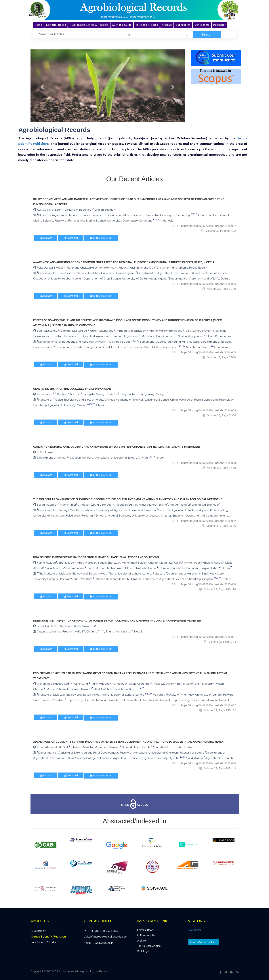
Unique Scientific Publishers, (49, 936)
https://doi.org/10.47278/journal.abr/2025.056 (208, 763)
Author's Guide (122, 25)
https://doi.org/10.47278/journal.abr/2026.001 (208, 637)
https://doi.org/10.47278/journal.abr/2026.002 (208, 521)
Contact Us (202, 25)
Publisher (220, 25)
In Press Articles (146, 935)
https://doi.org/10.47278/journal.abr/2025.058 (208, 584)
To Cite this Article (101, 238)
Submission (183, 25)
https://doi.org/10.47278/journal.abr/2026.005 (208, 352)
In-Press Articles (147, 25)
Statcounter (194, 930)
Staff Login (143, 951)
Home (38, 25)
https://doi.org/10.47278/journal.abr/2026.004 (208, 410)
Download (71, 238)
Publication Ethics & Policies (89, 25)
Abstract (46, 238)
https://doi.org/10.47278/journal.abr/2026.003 (208, 463)
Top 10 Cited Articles (149, 946)
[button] (42, 86)
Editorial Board (56, 25)
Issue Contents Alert (204, 942)
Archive (167, 25)
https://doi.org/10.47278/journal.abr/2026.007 (208, 226)
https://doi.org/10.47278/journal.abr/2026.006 (208, 284)
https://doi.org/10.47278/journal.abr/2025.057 (208, 705)
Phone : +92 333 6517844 (99, 943)
